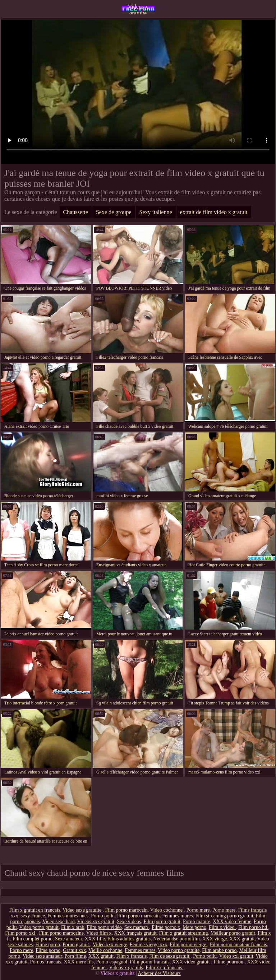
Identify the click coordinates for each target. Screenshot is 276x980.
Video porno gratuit (39, 927)
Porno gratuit (76, 945)
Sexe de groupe (114, 212)
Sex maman (137, 927)
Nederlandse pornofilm (176, 939)
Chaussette (76, 212)
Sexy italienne (156, 212)
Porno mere (198, 910)
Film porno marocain (126, 910)
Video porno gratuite (179, 950)
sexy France (33, 916)
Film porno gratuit (162, 922)
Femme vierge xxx (149, 945)
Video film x (99, 933)
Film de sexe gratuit (170, 956)
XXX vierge (215, 939)
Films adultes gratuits (129, 939)
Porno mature (197, 922)
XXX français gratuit (135, 933)
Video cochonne (167, 910)
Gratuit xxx (74, 950)
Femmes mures (177, 916)
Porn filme (75, 956)
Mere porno (194, 927)
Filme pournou (229, 962)
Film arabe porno (219, 950)
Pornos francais (46, 962)
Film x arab (73, 927)
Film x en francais (164, 968)
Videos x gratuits (126, 968)
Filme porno (48, 945)
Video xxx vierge (110, 945)
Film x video (222, 927)
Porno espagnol (112, 962)
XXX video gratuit (192, 962)
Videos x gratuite (138, 9)
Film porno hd (253, 927)
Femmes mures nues (68, 916)
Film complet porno (33, 939)
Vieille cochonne (105, 950)
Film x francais (131, 956)
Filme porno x (166, 927)
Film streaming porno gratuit (224, 916)
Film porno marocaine (61, 933)
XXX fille (95, 939)
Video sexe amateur (42, 956)
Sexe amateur (68, 939)
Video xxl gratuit (236, 956)
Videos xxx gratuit (96, 922)
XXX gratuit (242, 939)
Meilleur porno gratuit (233, 933)
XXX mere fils (79, 962)
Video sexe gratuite (83, 910)
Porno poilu (103, 916)
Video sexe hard (59, 922)
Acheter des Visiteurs (159, 973)
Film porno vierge (189, 945)
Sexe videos (129, 922)
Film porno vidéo (104, 927)
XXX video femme (232, 922)
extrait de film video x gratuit (214, 212)
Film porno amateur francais (238, 945)
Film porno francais (149, 962)
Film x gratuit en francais (35, 910)
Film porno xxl (21, 933)
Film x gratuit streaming (184, 933)
